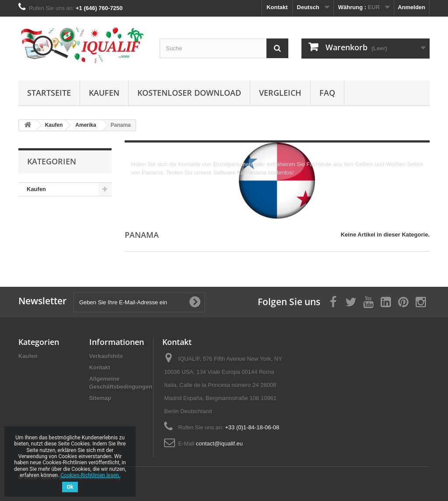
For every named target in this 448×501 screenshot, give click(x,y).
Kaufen (104, 93)
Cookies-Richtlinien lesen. (90, 475)
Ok (70, 487)
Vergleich (280, 93)
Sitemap (100, 398)
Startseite (49, 93)
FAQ (327, 93)
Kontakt (277, 7)
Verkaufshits (106, 356)
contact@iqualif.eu (219, 444)
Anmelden (411, 7)
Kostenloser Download (189, 93)
